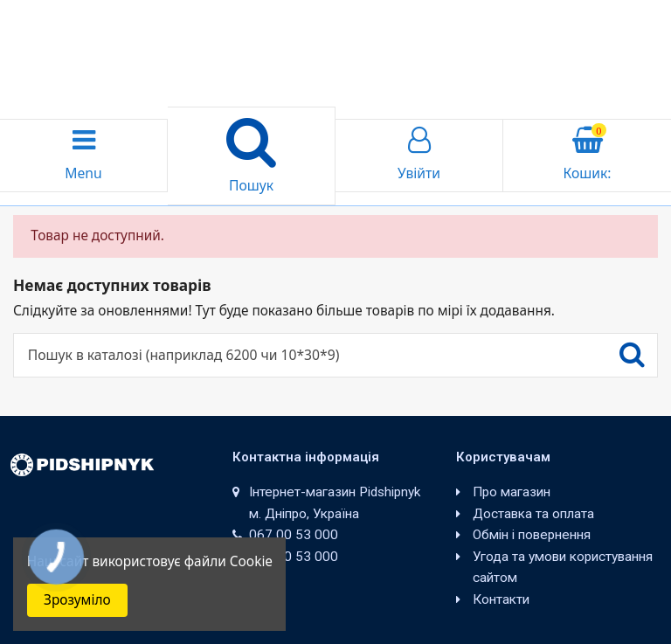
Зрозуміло (77, 600)
